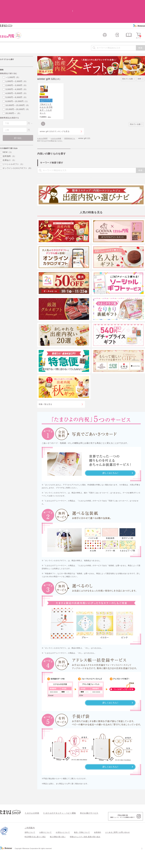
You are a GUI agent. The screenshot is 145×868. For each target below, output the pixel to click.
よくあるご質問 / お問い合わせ (118, 849)
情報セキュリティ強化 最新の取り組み (85, 853)
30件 (140, 61)
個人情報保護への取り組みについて (118, 865)
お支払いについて (63, 849)
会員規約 (98, 849)
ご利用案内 (30, 844)
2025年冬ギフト (75, 129)
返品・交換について (82, 849)
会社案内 (141, 865)
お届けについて (46, 849)
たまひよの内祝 (59, 129)
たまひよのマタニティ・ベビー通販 (55, 830)
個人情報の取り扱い (58, 853)
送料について (30, 849)
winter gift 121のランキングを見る (55, 122)
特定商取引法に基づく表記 (35, 853)
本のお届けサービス (82, 830)
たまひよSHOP (43, 129)
